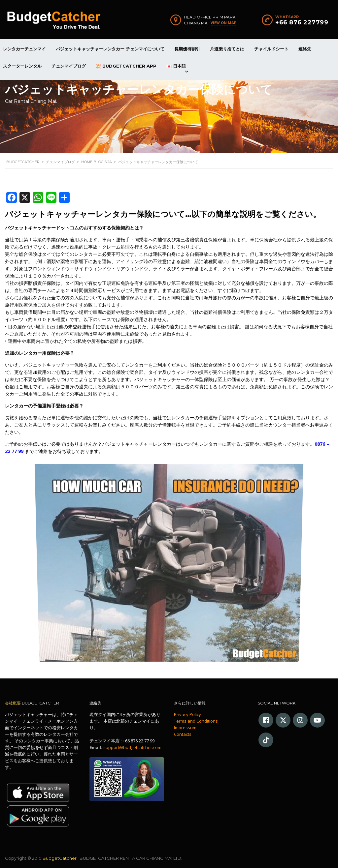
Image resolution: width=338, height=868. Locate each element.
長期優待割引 (187, 49)
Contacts (183, 734)
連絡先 (305, 49)
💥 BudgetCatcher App (126, 66)
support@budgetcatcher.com (132, 747)
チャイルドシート (271, 49)
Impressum (185, 728)
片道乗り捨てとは (227, 49)
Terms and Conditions (196, 721)
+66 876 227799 (302, 22)
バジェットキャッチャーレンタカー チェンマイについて (110, 49)
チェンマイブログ (69, 66)
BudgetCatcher (60, 858)
